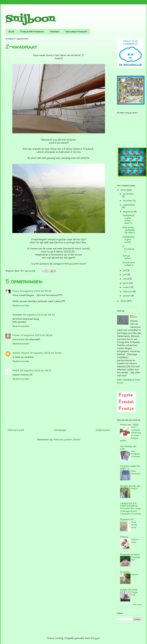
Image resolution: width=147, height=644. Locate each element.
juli (125, 270)
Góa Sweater (136, 472)
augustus (128, 212)
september (129, 205)
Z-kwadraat (128, 249)
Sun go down (127, 257)
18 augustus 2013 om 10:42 (46, 353)
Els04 (16, 370)
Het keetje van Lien (128, 447)
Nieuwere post (16, 430)
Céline (135, 574)
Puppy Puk (135, 593)
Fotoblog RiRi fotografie (32, 32)
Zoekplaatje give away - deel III (128, 219)
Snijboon (30, 19)
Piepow (124, 537)
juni (125, 275)
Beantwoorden (21, 305)
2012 (124, 301)
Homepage (60, 430)
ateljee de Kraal (129, 590)
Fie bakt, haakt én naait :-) (130, 467)
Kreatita (125, 572)
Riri (135, 317)
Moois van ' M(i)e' (129, 425)
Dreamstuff (127, 519)
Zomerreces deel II (129, 264)
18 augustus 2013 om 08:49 (36, 335)
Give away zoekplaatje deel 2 (129, 230)
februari (128, 291)
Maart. (135, 488)
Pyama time (135, 541)
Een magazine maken (136, 454)
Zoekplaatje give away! (128, 239)
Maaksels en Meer (130, 555)
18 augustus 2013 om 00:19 (35, 291)
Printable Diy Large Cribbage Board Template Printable (130, 511)
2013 (124, 190)
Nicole (16, 335)
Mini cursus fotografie (76, 32)
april (126, 283)
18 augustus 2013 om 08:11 (39, 315)
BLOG (11, 32)
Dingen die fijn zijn (130, 486)
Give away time (134, 525)
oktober (128, 201)
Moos (16, 291)
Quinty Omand (21, 353)
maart (127, 287)
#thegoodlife (72, 264)
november (128, 194)
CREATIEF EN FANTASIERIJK (129, 505)
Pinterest (55, 32)
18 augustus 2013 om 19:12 (36, 370)
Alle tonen (137, 605)
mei (125, 279)
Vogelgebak (136, 558)
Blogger (95, 638)
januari (127, 296)
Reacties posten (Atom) (67, 440)
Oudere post (103, 430)
